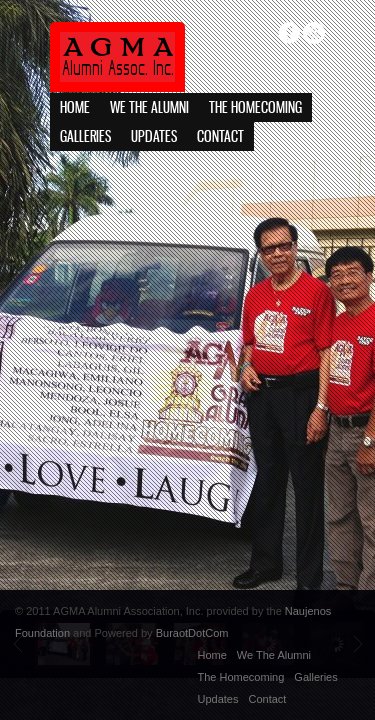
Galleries (85, 137)
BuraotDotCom (192, 633)
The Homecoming (255, 108)
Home (75, 108)
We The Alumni (149, 108)
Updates (154, 137)
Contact (220, 137)
